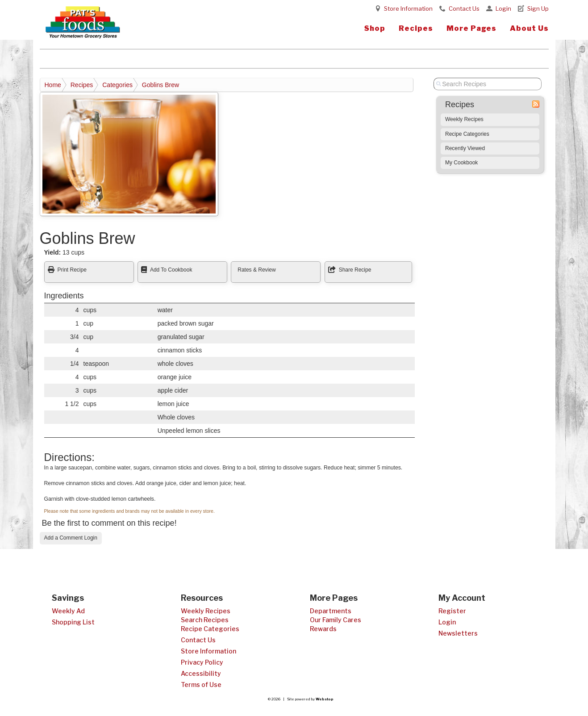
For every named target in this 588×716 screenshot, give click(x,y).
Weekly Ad (68, 611)
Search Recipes (205, 620)
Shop (375, 28)
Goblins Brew (161, 85)
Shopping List (73, 622)
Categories (117, 85)
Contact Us (464, 8)
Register (452, 611)
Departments (331, 611)
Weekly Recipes (464, 119)
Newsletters (458, 633)
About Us (529, 28)
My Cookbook (461, 163)
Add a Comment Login (71, 538)
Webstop (325, 699)
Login (503, 8)
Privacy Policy (202, 662)
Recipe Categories (467, 134)
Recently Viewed (465, 148)
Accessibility (201, 673)
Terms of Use (201, 685)
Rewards (323, 629)
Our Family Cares (336, 620)
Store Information (408, 8)
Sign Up (538, 8)
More (471, 28)
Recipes (416, 28)
